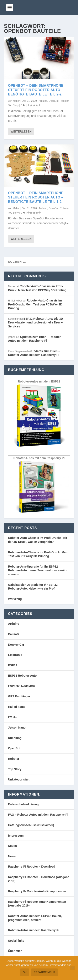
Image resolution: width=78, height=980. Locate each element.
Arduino (43, 101)
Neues (12, 846)
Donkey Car (16, 645)
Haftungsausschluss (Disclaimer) (31, 825)
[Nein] (72, 968)
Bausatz (14, 634)
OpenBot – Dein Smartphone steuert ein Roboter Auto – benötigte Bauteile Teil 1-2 (36, 197)
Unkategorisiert (19, 779)
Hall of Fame (17, 707)
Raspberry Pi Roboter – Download (32, 867)
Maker (16, 101)
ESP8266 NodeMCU (22, 686)
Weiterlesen (21, 131)
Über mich (15, 951)
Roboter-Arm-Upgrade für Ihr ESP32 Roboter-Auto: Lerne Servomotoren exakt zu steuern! (39, 570)
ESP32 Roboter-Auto (22, 676)
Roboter (64, 101)
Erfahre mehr (45, 972)
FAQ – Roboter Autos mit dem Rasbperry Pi (38, 815)
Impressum (16, 836)
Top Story (13, 105)
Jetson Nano (17, 728)
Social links (16, 941)
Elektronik (15, 655)
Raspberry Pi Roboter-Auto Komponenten (37, 891)
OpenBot (54, 101)
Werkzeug (15, 599)
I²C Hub (13, 717)
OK (25, 972)
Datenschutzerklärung (23, 804)
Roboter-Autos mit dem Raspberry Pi (34, 930)
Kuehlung (15, 738)
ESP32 (13, 665)
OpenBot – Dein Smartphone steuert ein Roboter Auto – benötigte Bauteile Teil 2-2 (36, 90)
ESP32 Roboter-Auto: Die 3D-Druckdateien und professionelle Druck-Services (36, 323)
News (12, 856)
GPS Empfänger (19, 696)
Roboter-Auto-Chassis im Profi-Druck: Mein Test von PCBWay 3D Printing (35, 304)
